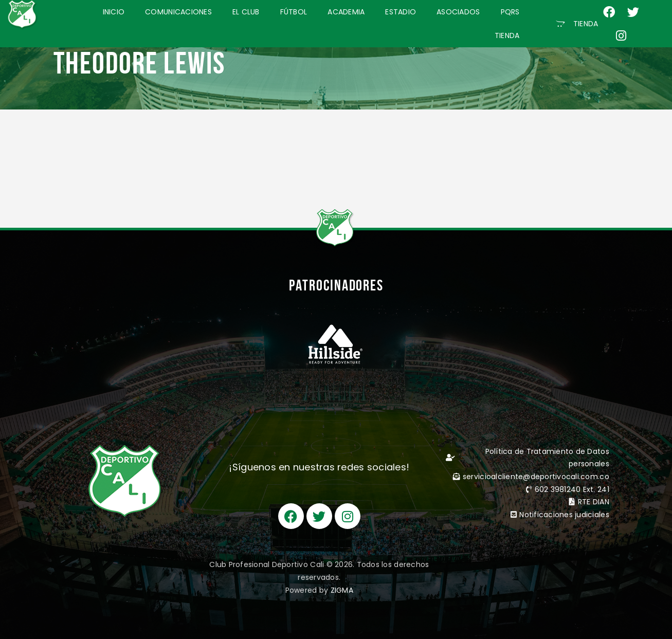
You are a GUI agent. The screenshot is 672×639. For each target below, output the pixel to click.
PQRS (510, 12)
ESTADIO (401, 12)
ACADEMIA (346, 12)
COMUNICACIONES (178, 12)
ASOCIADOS (458, 12)
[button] (577, 24)
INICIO (114, 12)
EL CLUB (246, 12)
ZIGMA (342, 590)
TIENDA (507, 35)
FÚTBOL (294, 12)
